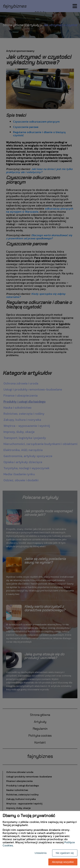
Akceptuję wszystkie (63, 862)
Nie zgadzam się (65, 853)
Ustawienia (41, 853)
